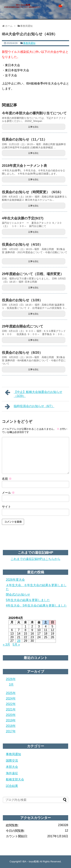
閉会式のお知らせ (18, 595)
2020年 (11, 715)
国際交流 (12, 761)
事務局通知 (29, 43)
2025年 (11, 693)
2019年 (11, 720)
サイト (6, 507)
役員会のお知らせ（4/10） (22, 244)
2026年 (11, 679)
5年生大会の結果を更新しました (28, 600)
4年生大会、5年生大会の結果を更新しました (36, 605)
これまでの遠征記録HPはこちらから (35, 559)
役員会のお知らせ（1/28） (22, 300)
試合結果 (12, 786)
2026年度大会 (15, 580)
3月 (11, 685)
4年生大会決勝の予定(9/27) (23, 218)
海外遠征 (12, 773)
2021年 (11, 709)
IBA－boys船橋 (31, 861)
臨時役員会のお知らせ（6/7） (30, 407)
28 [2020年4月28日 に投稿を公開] (19, 641)
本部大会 (12, 767)
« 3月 (6, 645)
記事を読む (34, 127)
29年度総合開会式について (23, 326)
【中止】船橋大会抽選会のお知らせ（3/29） (34, 393)
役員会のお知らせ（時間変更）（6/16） (32, 192)
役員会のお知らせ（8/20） (22, 353)
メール (8, 493)
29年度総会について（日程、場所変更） (33, 274)
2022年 (11, 704)
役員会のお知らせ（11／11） (24, 139)
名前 (7, 479)
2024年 (11, 698)
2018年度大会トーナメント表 (24, 166)
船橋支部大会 (15, 779)
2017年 (11, 731)
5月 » (16, 645)
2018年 (11, 726)
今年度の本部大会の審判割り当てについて (34, 113)
